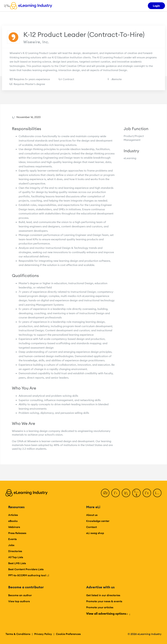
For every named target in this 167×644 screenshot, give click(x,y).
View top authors (19, 601)
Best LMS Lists (17, 563)
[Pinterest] (147, 493)
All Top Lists (16, 557)
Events (12, 539)
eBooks (13, 521)
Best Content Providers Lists (26, 569)
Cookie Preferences (68, 634)
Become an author (20, 595)
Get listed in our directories (103, 595)
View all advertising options (108, 614)
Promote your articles (100, 607)
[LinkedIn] (126, 493)
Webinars (14, 527)
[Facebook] (105, 493)
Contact (91, 527)
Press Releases (17, 533)
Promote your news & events (104, 601)
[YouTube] (136, 493)
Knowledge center (98, 521)
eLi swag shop (95, 533)
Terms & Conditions (18, 634)
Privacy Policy (43, 634)
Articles (13, 515)
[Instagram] (157, 493)
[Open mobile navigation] (6, 6)
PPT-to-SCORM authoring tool (29, 575)
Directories (15, 551)
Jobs (11, 545)
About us (92, 515)
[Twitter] (116, 493)
